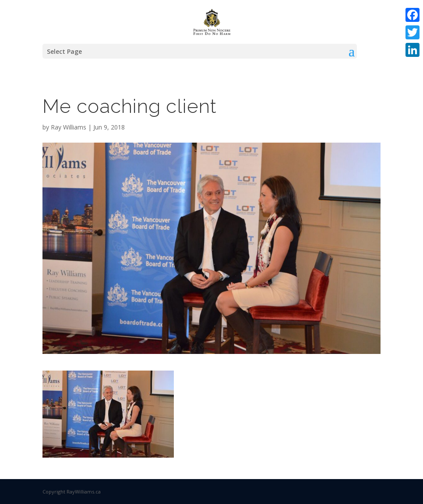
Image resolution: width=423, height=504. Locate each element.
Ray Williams (69, 127)
